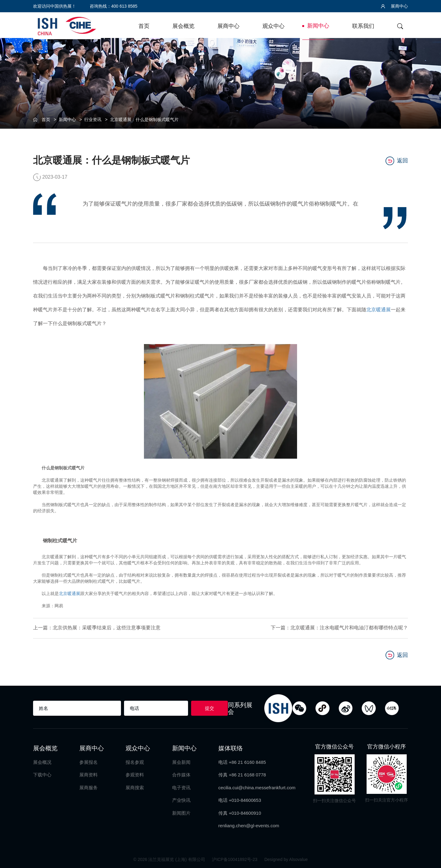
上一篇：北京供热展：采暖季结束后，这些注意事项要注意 (97, 628)
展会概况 (42, 762)
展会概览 (183, 26)
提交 (209, 708)
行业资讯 (93, 119)
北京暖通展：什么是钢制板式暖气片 (144, 119)
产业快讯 (181, 800)
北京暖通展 (379, 310)
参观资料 (135, 774)
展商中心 (394, 6)
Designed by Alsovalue (286, 859)
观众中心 (273, 26)
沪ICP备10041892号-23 (235, 859)
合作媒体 (181, 774)
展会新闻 (181, 762)
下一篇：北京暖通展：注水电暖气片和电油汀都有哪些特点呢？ (339, 628)
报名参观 (135, 762)
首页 (144, 26)
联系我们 (363, 26)
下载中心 (42, 774)
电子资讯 (181, 787)
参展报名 (89, 762)
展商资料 (89, 774)
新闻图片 (181, 812)
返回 (397, 160)
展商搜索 (135, 787)
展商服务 (89, 787)
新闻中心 (318, 26)
